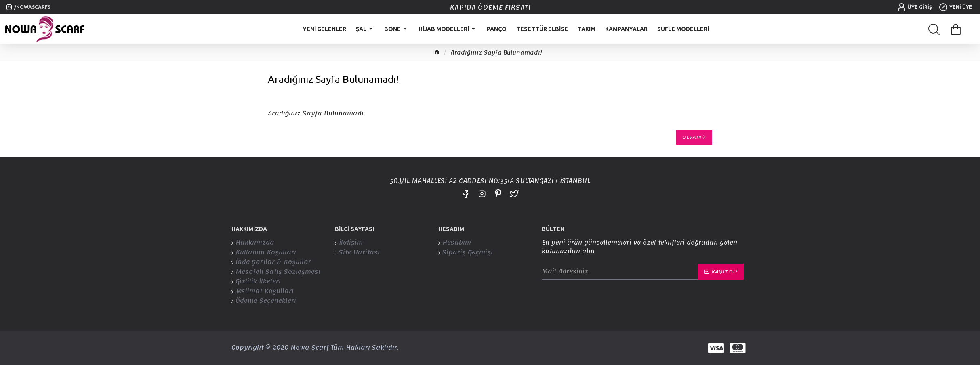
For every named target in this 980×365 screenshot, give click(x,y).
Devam (692, 137)
